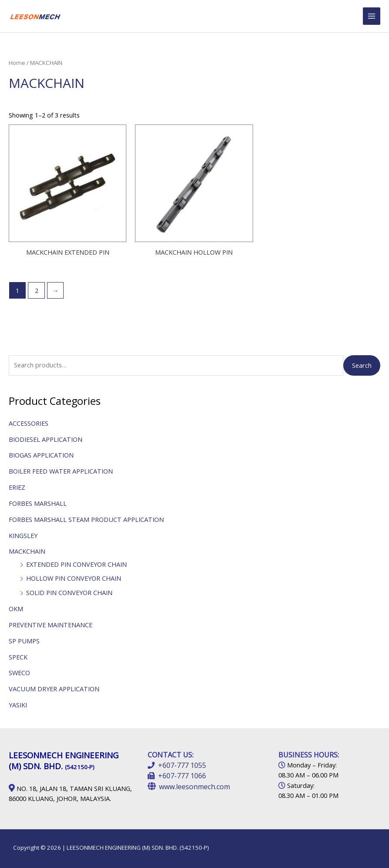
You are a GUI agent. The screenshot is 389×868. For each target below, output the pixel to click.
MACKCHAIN (27, 551)
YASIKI (18, 705)
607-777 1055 (184, 765)
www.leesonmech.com (194, 787)
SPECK (18, 657)
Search (362, 365)
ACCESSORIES (29, 423)
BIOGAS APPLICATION (41, 455)
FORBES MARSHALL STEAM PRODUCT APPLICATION (86, 519)
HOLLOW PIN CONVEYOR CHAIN (74, 578)
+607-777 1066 (182, 776)
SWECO (19, 673)
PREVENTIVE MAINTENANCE (51, 625)
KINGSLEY (23, 535)
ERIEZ (17, 487)
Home (17, 63)
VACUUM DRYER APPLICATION (54, 689)
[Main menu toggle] (372, 16)
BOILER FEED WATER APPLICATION (61, 471)
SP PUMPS (24, 641)
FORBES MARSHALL (38, 503)
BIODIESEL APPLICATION (46, 439)
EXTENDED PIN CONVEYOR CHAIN (76, 564)
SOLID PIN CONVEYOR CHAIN (69, 592)
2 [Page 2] (37, 290)
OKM (16, 609)
